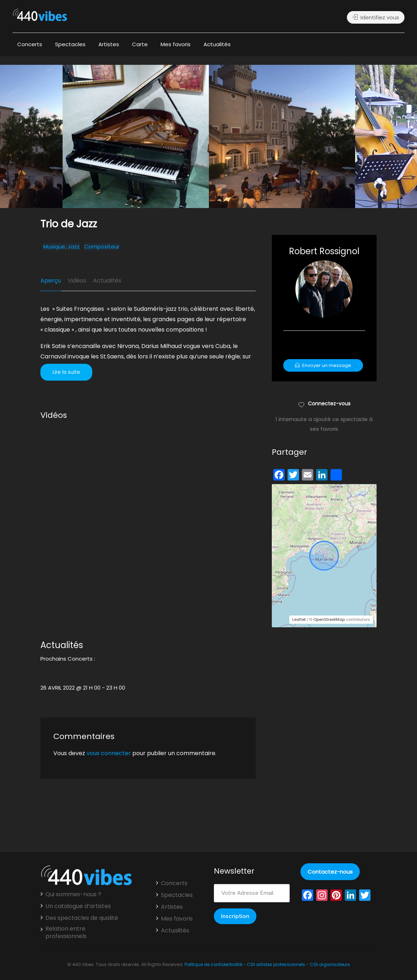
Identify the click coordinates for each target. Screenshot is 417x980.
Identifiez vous (376, 17)
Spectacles (70, 44)
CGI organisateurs (330, 964)
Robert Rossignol (324, 251)
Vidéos (77, 281)
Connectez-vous (324, 403)
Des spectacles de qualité (82, 918)
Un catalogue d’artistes (78, 906)
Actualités (217, 44)
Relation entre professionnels (66, 933)
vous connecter (109, 753)
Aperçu (51, 281)
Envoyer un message (323, 365)
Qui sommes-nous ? (73, 894)
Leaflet (299, 619)
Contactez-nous (330, 872)
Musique (54, 247)
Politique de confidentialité (213, 964)
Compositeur (102, 247)
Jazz (74, 247)
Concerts (30, 44)
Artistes (109, 44)
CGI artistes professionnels (276, 964)
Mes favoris (176, 44)
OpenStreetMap (329, 619)
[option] (282, 136)
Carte (140, 44)
